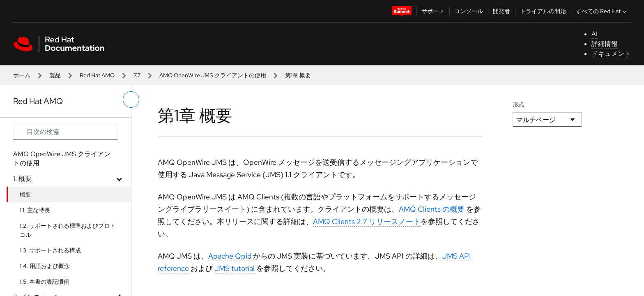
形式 (518, 104)
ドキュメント (611, 54)
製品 (55, 75)
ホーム (22, 75)
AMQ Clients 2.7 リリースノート (367, 221)
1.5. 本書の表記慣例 (45, 282)
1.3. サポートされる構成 (50, 250)
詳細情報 (605, 44)
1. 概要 (22, 179)
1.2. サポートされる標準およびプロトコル (68, 230)
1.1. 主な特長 (35, 210)
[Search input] (66, 132)
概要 (25, 194)
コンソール (469, 11)
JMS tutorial (235, 268)
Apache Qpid (230, 256)
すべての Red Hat (602, 11)
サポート (433, 11)
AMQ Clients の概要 (432, 209)
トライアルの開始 (543, 11)
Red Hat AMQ (97, 75)
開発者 (501, 11)
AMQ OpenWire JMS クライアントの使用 (213, 75)
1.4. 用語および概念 (45, 266)
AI (595, 34)
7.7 (137, 75)
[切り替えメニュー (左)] (131, 99)
